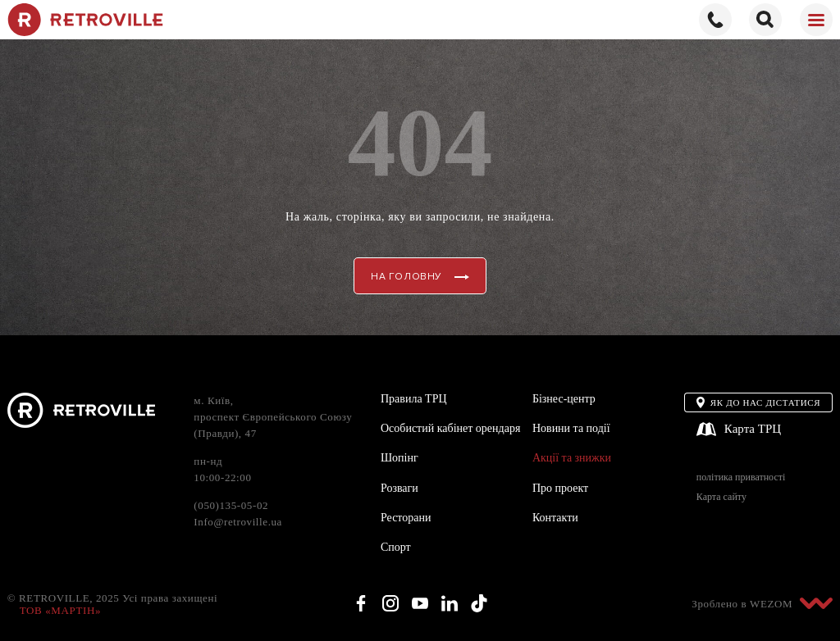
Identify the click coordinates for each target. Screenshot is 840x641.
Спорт (396, 547)
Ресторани (406, 518)
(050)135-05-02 (231, 505)
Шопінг (399, 458)
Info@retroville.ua (238, 522)
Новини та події (571, 428)
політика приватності (741, 477)
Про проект (560, 488)
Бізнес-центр (564, 399)
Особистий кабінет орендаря (450, 428)
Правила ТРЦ (414, 399)
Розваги (399, 488)
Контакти (555, 518)
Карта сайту (721, 497)
